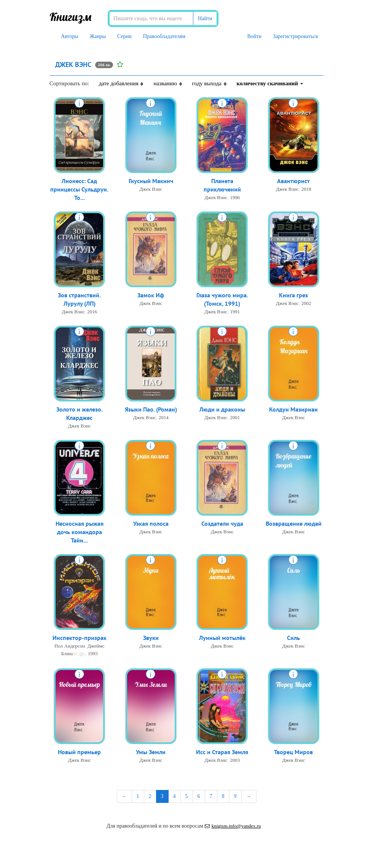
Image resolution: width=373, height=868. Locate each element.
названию (168, 83)
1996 (235, 198)
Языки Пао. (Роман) (151, 410)
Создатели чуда (222, 524)
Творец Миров (293, 752)
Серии (124, 36)
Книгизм (71, 17)
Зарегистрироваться (295, 36)
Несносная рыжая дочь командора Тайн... (80, 533)
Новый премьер (79, 752)
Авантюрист (293, 181)
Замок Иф (151, 295)
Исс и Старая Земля (222, 752)
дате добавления (121, 83)
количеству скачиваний (270, 83)
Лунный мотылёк (222, 638)
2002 (306, 304)
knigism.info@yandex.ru (233, 826)
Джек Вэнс (151, 189)
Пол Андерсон (70, 646)
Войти (254, 36)
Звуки (151, 638)
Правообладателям (164, 36)
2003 (235, 760)
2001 (235, 418)
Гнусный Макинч (151, 181)
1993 (93, 654)
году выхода (210, 83)
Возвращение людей (294, 524)
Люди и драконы (222, 410)
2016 (92, 312)
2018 (306, 189)
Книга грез (293, 295)
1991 (235, 312)
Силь (293, 638)
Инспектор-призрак (80, 638)
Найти (205, 18)
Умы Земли (151, 752)
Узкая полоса (151, 524)
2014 (164, 418)
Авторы (70, 36)
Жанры (98, 36)
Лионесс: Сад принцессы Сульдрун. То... (79, 190)
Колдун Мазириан (293, 410)
